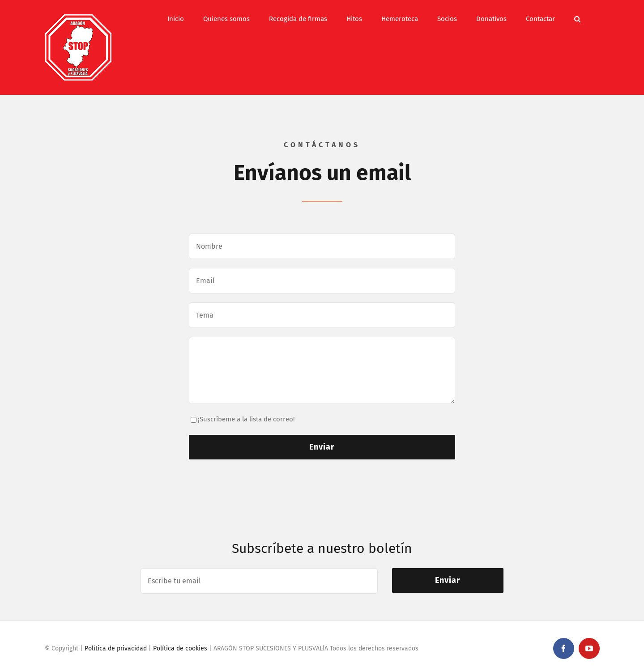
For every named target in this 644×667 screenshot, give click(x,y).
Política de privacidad (116, 648)
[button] (577, 19)
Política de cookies (180, 648)
